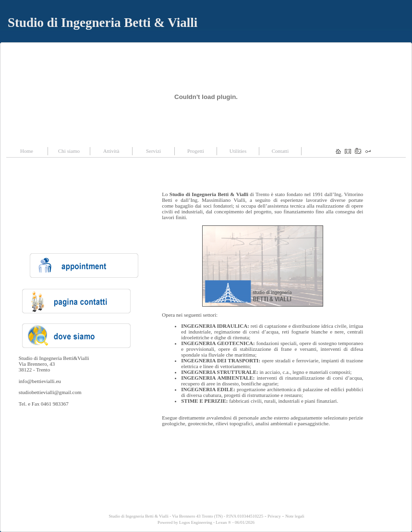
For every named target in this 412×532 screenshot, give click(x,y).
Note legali (295, 516)
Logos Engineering (196, 522)
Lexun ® (223, 522)
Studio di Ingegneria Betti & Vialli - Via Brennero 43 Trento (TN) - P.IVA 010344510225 (185, 516)
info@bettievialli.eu (40, 381)
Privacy (274, 516)
